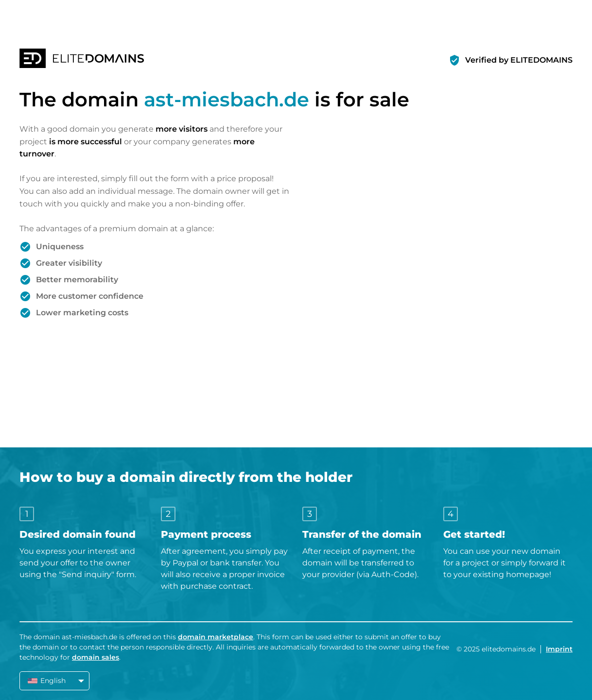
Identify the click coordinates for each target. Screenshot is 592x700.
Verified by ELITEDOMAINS (519, 60)
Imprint (559, 649)
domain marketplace (216, 637)
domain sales (96, 657)
